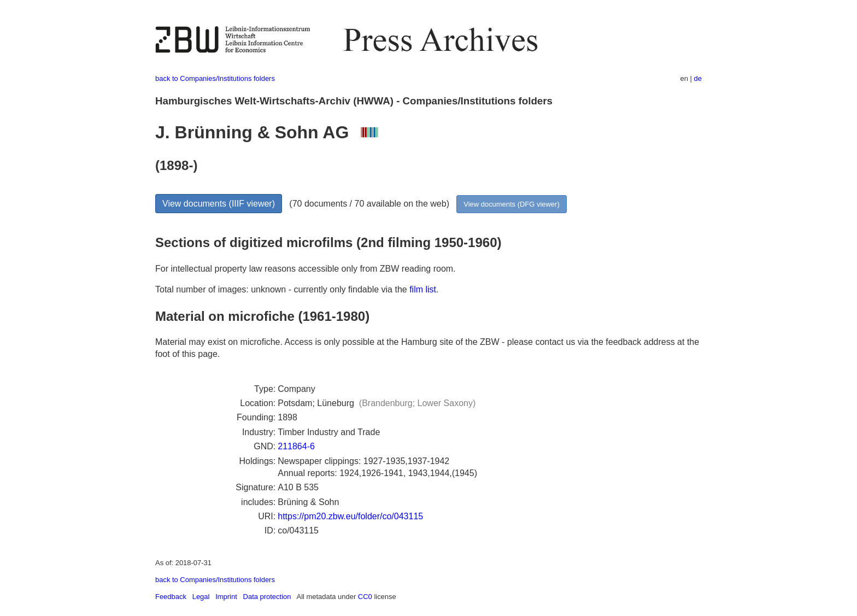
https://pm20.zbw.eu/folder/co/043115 (350, 516)
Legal (201, 597)
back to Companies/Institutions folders (215, 78)
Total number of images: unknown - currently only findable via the (282, 289)
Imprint (226, 597)
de (698, 78)
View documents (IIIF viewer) (219, 204)
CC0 (365, 597)
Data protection (267, 597)
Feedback (171, 597)
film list (423, 289)
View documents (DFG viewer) (511, 204)
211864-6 (296, 446)
